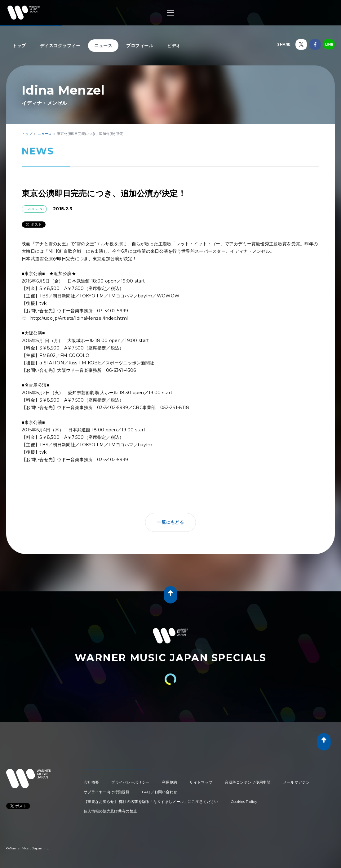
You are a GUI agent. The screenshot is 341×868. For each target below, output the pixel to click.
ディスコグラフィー (60, 46)
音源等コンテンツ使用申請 (248, 782)
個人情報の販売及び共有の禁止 (110, 811)
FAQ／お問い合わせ (160, 792)
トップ (19, 46)
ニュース (103, 46)
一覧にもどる (170, 522)
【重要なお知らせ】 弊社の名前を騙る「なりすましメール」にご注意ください (151, 801)
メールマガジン (296, 782)
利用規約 (169, 782)
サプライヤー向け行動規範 (107, 792)
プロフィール (140, 46)
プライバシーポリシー (130, 782)
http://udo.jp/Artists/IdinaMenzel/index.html (79, 318)
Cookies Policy (244, 801)
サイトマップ (201, 782)
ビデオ (174, 46)
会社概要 (91, 782)
